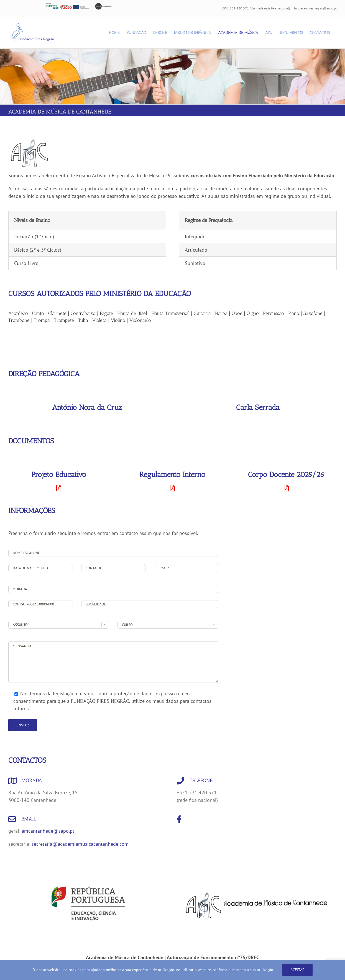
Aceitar (297, 970)
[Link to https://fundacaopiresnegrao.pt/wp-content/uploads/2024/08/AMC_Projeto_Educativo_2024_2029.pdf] (59, 488)
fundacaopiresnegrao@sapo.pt (315, 8)
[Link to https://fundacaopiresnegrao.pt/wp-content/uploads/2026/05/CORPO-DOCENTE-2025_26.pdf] (286, 488)
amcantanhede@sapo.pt (48, 831)
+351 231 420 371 (235, 8)
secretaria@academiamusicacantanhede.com (80, 844)
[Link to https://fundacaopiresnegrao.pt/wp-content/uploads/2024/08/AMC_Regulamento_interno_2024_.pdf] (172, 488)
